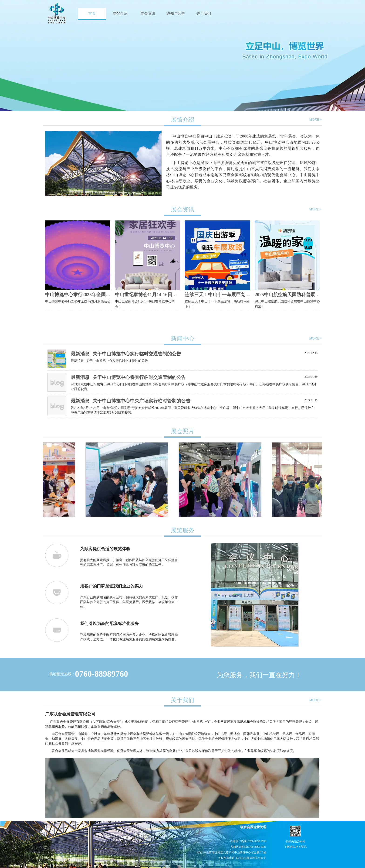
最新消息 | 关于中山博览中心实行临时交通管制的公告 (126, 354)
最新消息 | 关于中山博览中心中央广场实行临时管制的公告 (131, 401)
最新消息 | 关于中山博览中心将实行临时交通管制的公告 (128, 377)
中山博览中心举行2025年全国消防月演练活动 (92, 295)
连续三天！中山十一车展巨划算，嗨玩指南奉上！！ (238, 295)
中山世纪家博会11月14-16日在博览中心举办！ (162, 295)
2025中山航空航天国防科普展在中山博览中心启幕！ (308, 295)
